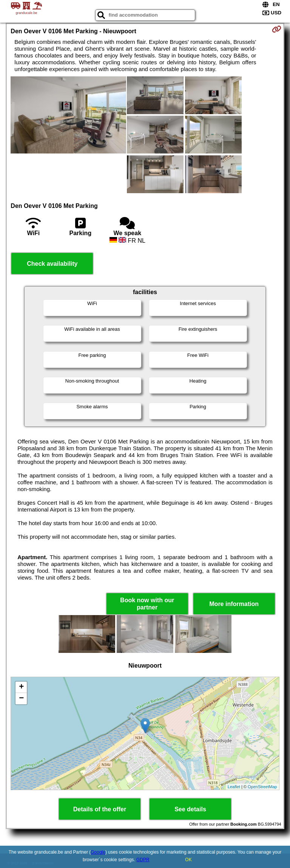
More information (234, 604)
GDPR (143, 860)
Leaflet (234, 787)
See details (190, 809)
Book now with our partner (147, 604)
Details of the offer (100, 809)
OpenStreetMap (262, 787)
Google (98, 852)
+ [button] (21, 687)
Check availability (52, 264)
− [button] (21, 699)
